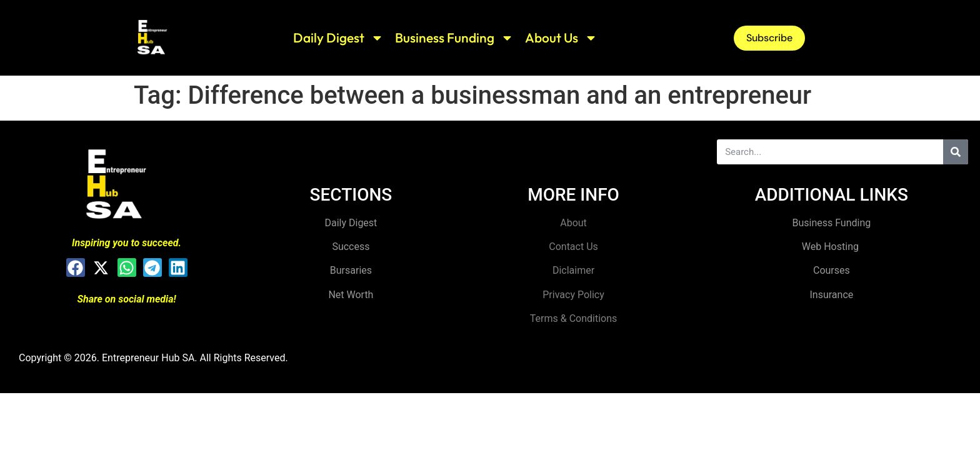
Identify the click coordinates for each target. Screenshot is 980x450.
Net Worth (351, 295)
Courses (832, 270)
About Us (561, 38)
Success (351, 247)
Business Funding (454, 38)
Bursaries (351, 270)
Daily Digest (338, 38)
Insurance (831, 295)
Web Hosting (832, 247)
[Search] (956, 152)
